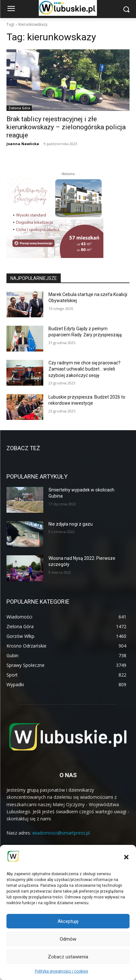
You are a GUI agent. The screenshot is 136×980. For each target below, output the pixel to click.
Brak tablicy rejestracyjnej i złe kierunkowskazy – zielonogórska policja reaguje (66, 127)
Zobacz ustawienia (68, 957)
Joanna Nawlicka (23, 144)
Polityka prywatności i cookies (62, 971)
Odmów (68, 939)
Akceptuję (68, 921)
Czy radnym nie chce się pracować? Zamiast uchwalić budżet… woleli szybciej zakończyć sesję (84, 369)
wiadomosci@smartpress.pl (61, 833)
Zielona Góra (19, 108)
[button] (126, 857)
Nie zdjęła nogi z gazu (71, 524)
